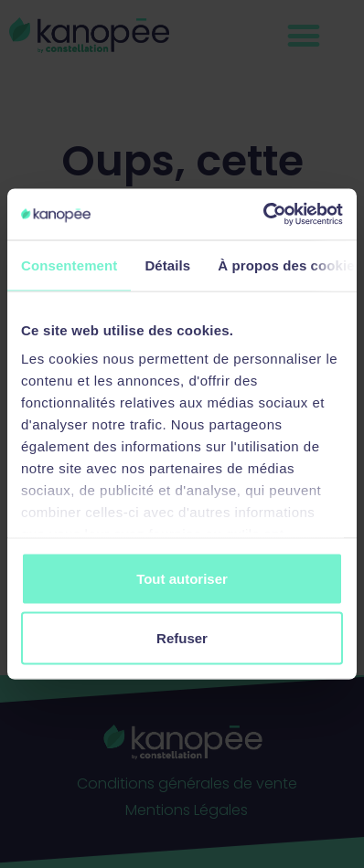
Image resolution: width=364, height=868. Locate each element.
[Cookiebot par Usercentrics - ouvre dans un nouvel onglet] (263, 215)
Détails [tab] (167, 265)
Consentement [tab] (69, 265)
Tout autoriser (182, 578)
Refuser (182, 638)
